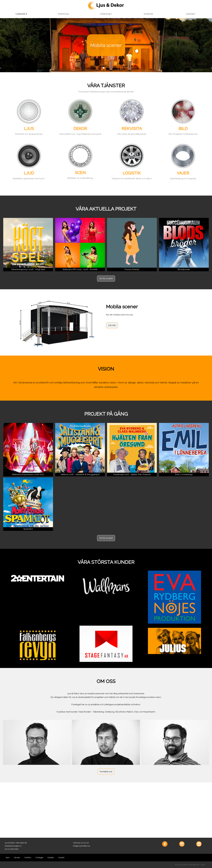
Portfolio (28, 858)
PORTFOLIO (64, 14)
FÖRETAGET (106, 14)
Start (8, 858)
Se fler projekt (106, 278)
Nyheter (51, 858)
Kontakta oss (106, 772)
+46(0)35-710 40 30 (81, 843)
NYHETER (148, 14)
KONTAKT (191, 14)
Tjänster (17, 858)
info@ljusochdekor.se (81, 846)
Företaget (39, 858)
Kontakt (61, 858)
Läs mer (112, 325)
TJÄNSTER (21, 14)
